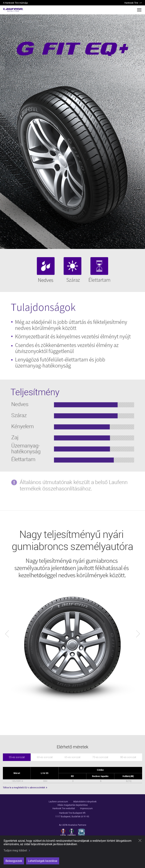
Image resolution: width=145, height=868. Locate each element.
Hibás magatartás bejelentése (73, 805)
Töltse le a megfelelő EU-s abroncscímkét (24, 788)
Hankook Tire (131, 3)
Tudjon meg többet (15, 850)
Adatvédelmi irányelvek (85, 802)
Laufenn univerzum (58, 802)
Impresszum (86, 808)
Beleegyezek (14, 861)
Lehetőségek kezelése (43, 861)
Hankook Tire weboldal (64, 808)
